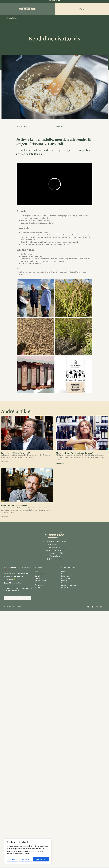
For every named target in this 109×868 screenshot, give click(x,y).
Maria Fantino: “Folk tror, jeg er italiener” (75, 453)
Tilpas (13, 859)
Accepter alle (41, 859)
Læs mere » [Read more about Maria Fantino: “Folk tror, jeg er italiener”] (60, 463)
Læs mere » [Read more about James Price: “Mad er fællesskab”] (5, 461)
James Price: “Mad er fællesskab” (16, 453)
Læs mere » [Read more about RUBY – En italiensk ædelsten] (5, 516)
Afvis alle (25, 859)
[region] (28, 851)
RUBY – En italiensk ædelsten (14, 506)
